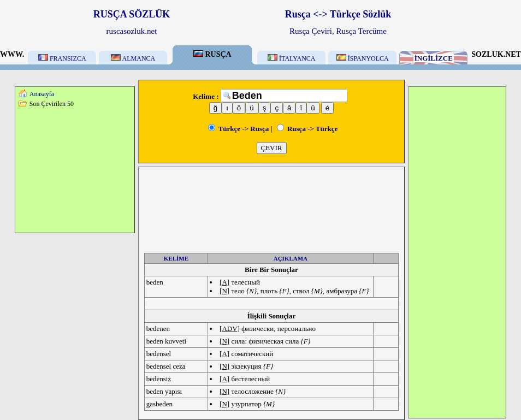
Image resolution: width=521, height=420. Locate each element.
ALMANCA (133, 58)
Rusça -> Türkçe (307, 129)
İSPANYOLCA (363, 58)
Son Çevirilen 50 (52, 104)
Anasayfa (42, 94)
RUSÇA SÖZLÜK (132, 14)
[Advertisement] (75, 170)
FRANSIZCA (62, 58)
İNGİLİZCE (434, 58)
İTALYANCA (292, 58)
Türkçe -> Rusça (239, 129)
